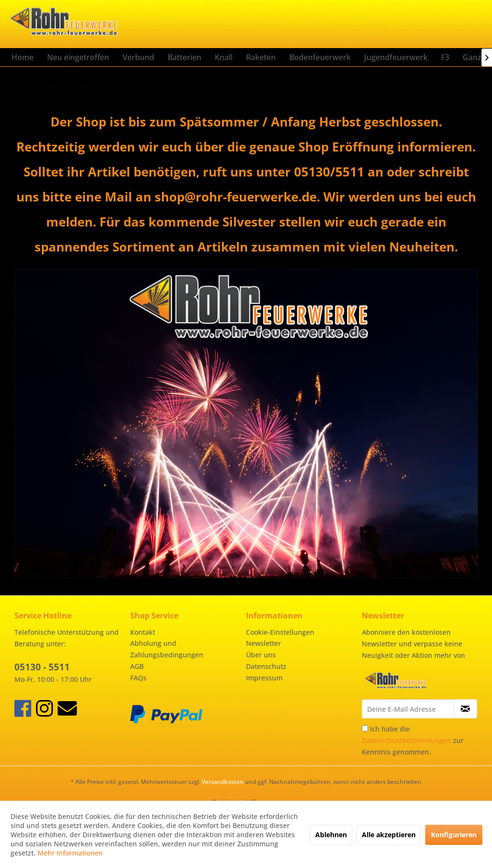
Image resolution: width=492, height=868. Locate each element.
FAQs (138, 678)
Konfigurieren (454, 835)
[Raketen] (261, 57)
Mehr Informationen (70, 853)
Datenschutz (266, 666)
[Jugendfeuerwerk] (396, 57)
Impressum (264, 678)
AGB (137, 666)
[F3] (445, 57)
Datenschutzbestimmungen (406, 740)
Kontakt (143, 632)
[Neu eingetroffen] (78, 57)
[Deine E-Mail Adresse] (408, 709)
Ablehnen (331, 835)
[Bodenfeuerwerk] (320, 57)
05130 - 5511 (42, 667)
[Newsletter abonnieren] (466, 709)
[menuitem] (23, 57)
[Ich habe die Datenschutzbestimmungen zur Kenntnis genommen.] (365, 728)
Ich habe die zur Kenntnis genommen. (413, 740)
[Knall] (224, 57)
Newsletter (264, 643)
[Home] (23, 57)
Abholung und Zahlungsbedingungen (167, 649)
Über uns (261, 655)
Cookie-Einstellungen (280, 632)
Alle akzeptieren (389, 835)
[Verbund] (138, 57)
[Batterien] (184, 57)
